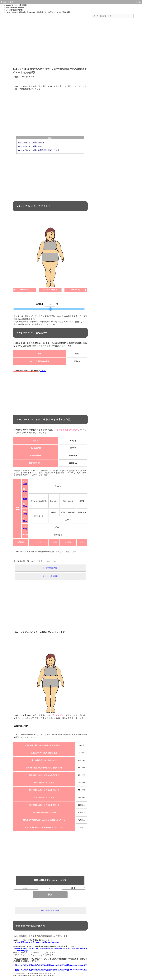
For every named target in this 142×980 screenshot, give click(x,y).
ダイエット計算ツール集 (102, 16)
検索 (50, 895)
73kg (25, 491)
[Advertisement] (50, 40)
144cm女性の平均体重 (14, 10)
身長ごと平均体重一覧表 (15, 8)
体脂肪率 (40, 304)
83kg (25, 484)
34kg (25, 529)
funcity (139, 2)
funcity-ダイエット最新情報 (16, 5)
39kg (25, 521)
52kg (25, 506)
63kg (25, 499)
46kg (25, 514)
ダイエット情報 (7, 2)
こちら (43, 371)
